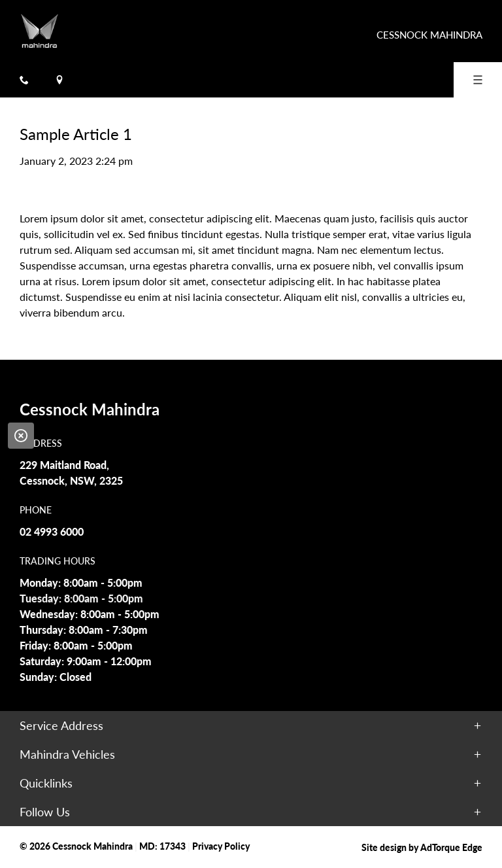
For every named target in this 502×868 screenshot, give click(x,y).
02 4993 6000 (52, 531)
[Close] (21, 436)
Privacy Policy (221, 846)
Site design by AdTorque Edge (422, 847)
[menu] (478, 80)
